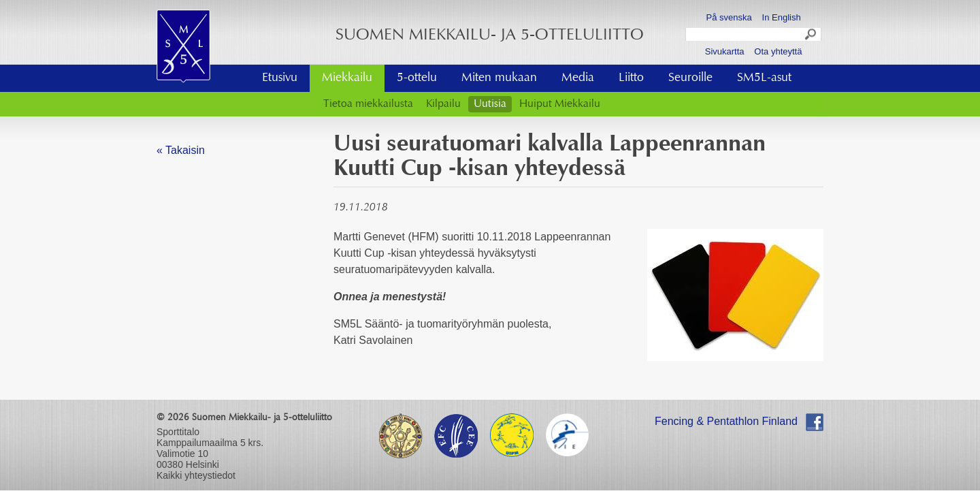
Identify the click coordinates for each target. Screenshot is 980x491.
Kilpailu (443, 104)
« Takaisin (181, 150)
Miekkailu (347, 78)
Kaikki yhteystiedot (196, 475)
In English (782, 17)
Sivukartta (725, 51)
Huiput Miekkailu (560, 104)
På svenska (729, 17)
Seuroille (690, 78)
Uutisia (490, 104)
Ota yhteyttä (778, 51)
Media (578, 78)
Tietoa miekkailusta (368, 104)
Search (811, 36)
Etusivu (280, 78)
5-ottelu (417, 78)
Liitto (631, 78)
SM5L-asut (764, 78)
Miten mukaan (499, 78)
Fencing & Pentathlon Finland (726, 421)
